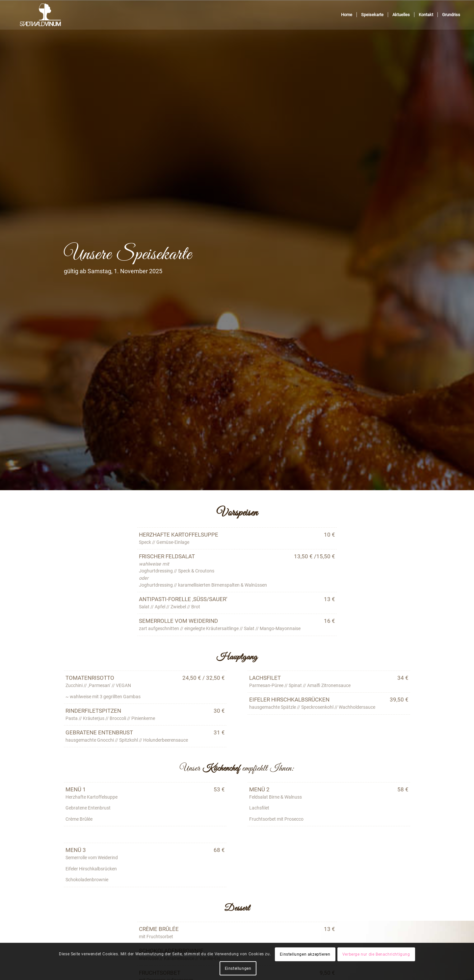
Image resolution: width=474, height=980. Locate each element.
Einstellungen (238, 968)
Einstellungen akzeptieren (305, 954)
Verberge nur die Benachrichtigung (376, 954)
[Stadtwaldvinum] (40, 15)
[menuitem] (347, 15)
